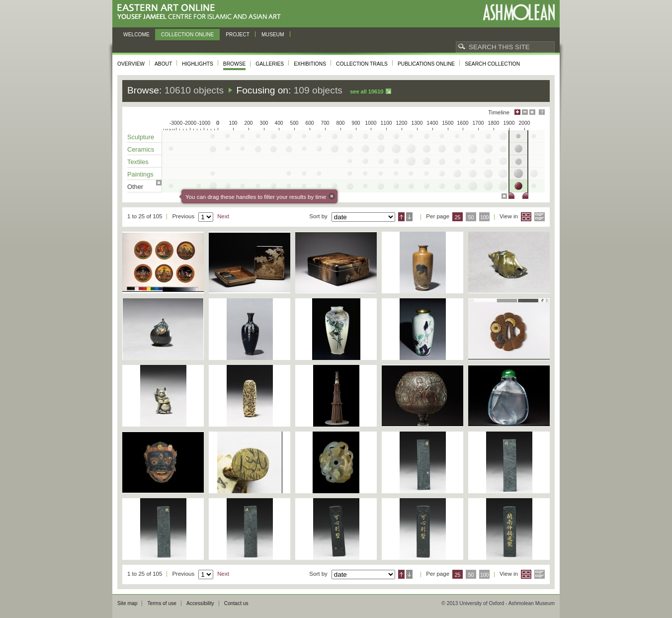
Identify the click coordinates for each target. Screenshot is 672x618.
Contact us (236, 603)
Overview (131, 64)
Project (238, 35)
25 (458, 218)
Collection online (187, 35)
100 (484, 218)
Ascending (401, 217)
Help (542, 112)
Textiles (138, 162)
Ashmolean (519, 12)
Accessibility (200, 603)
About (163, 64)
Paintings (140, 174)
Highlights (198, 64)
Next (223, 216)
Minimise (525, 112)
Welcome (136, 35)
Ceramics (141, 149)
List (540, 217)
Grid (526, 217)
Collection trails (362, 64)
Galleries (270, 64)
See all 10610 (367, 91)
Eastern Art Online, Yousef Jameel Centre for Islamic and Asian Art (202, 12)
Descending (409, 217)
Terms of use (162, 603)
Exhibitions (310, 64)
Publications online (426, 64)
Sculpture (141, 137)
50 (471, 218)
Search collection (492, 64)
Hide (532, 112)
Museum (273, 35)
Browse (235, 64)
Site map (127, 603)
